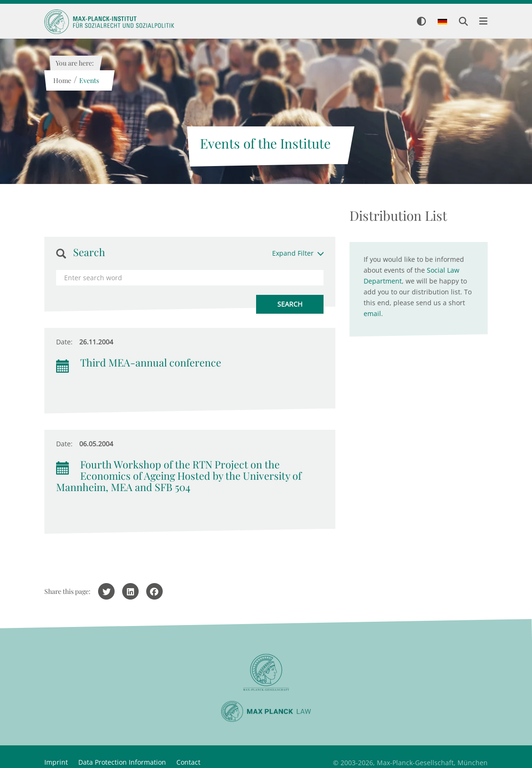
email (372, 313)
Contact (188, 762)
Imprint (56, 762)
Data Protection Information (122, 762)
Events (89, 80)
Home (62, 80)
